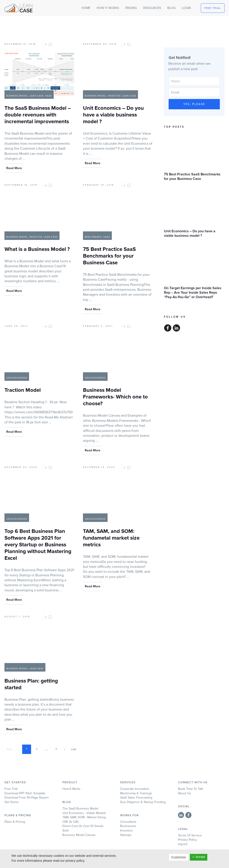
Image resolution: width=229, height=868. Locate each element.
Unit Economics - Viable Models (84, 813)
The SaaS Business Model (80, 809)
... (24, 159)
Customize (179, 857)
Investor (114, 96)
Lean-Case (37, 96)
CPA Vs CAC (71, 822)
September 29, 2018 (100, 44)
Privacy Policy (187, 840)
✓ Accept (199, 857)
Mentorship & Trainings (136, 793)
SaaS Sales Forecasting (136, 798)
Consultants (128, 822)
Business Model (17, 96)
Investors (126, 830)
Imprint (183, 844)
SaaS (49, 96)
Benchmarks (93, 237)
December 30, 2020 (21, 467)
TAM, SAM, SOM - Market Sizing (84, 817)
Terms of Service (190, 835)
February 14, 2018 (99, 185)
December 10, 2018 (20, 44)
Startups (126, 835)
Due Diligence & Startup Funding (143, 802)
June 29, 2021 (16, 326)
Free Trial (11, 789)
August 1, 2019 (17, 617)
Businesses (128, 826)
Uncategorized (17, 378)
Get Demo (12, 802)
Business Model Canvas (79, 835)
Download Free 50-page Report (27, 798)
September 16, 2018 (21, 185)
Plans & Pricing (15, 822)
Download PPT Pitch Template (25, 793)
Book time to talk (191, 789)
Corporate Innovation (135, 789)
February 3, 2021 (98, 326)
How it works (71, 789)
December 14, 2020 (99, 467)
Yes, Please (194, 104)
